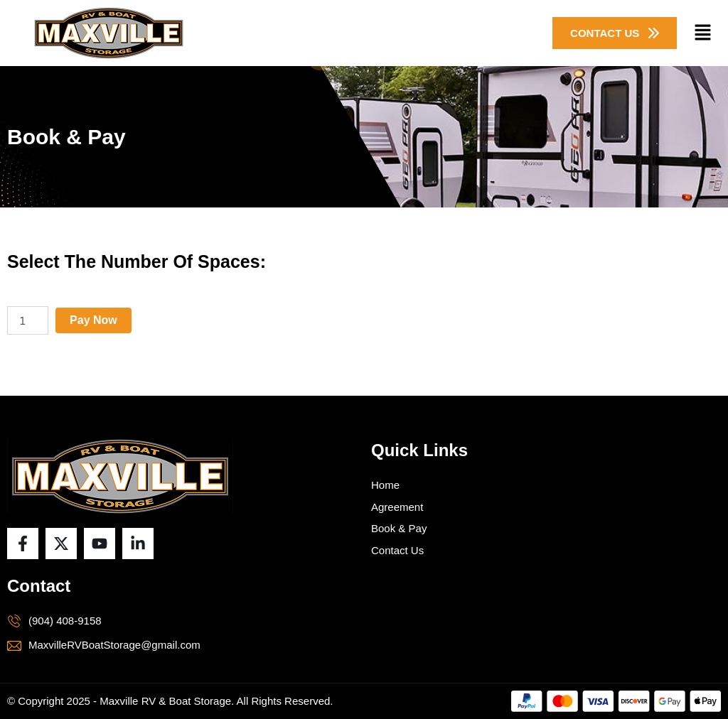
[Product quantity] (28, 320)
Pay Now (93, 320)
